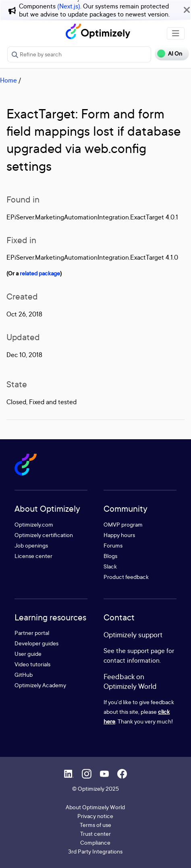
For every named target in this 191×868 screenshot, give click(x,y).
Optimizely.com (34, 524)
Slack (110, 566)
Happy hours (119, 535)
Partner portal (32, 633)
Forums (113, 545)
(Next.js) (69, 6)
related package (40, 273)
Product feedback (126, 577)
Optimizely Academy (40, 685)
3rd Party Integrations (95, 851)
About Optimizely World (95, 807)
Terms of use (95, 825)
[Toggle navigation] (176, 33)
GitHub (24, 675)
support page (146, 651)
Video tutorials (32, 664)
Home (8, 80)
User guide (28, 654)
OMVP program (123, 524)
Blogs (110, 556)
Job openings (31, 545)
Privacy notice (95, 816)
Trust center (95, 834)
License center (33, 556)
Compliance (95, 842)
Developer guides (36, 643)
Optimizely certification (44, 535)
